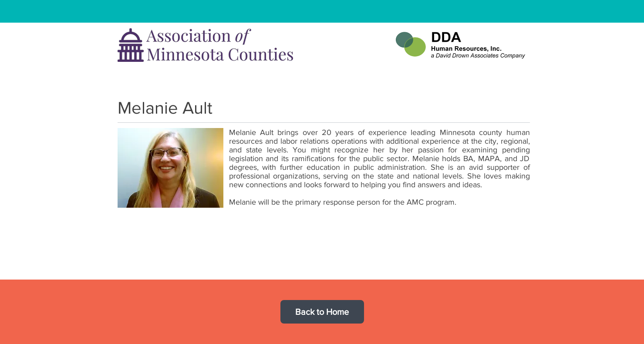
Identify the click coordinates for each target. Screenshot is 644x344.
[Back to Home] (322, 312)
